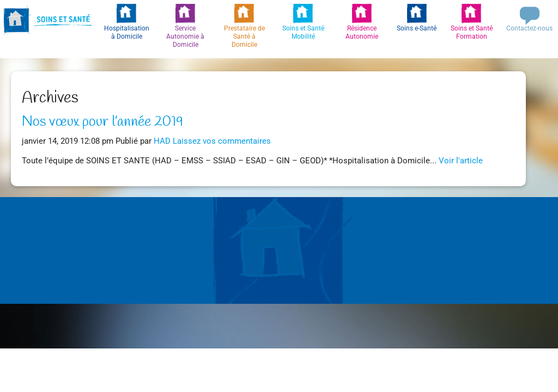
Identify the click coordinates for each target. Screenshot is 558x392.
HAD (162, 141)
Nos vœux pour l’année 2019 (102, 122)
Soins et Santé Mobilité (303, 32)
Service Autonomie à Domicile (185, 36)
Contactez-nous (529, 28)
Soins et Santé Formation (472, 32)
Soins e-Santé (417, 28)
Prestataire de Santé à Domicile (244, 36)
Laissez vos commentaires (222, 141)
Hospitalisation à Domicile (127, 32)
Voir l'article (461, 161)
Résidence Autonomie (362, 32)
